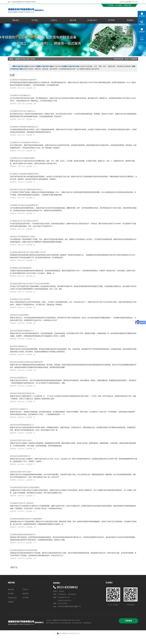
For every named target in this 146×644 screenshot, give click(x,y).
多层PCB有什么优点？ (25, 440)
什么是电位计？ (23, 409)
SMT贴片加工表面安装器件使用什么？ (30, 190)
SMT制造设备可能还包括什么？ (28, 127)
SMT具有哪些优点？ (24, 95)
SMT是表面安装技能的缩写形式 (28, 174)
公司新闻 (14, 111)
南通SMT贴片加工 (55, 623)
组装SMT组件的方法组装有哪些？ (29, 487)
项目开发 (73, 20)
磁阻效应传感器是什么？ (26, 331)
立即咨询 (128, 621)
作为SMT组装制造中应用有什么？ (29, 142)
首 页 (127, 59)
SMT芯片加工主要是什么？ (27, 111)
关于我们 (35, 20)
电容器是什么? (22, 378)
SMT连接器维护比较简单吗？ (27, 80)
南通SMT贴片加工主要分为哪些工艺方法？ (32, 252)
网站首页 (16, 20)
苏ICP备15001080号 (74, 620)
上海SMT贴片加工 (77, 623)
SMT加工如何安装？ (24, 299)
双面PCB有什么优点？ (25, 472)
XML (137, 2)
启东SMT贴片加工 (66, 623)
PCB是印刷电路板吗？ (25, 268)
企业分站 (122, 2)
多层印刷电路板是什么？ (26, 425)
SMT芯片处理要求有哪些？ (27, 158)
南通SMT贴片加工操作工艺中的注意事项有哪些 (34, 284)
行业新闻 (14, 80)
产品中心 (54, 20)
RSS (133, 2)
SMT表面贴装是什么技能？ (27, 237)
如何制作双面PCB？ (24, 456)
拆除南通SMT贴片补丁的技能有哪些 (30, 519)
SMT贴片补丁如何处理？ (26, 503)
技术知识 (14, 190)
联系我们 (130, 20)
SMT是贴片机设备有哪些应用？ (28, 205)
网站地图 (129, 2)
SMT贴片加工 (92, 20)
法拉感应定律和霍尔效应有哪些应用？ (30, 362)
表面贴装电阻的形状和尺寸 (27, 535)
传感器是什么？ (23, 346)
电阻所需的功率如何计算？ (27, 393)
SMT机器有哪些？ (24, 315)
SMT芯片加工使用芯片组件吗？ (28, 221)
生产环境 (111, 20)
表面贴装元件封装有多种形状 (27, 550)
